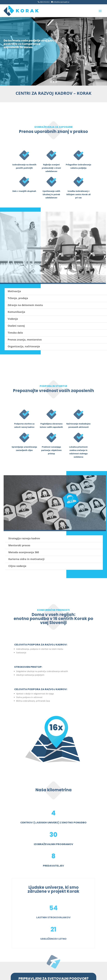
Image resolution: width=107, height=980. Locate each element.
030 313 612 (44, 2)
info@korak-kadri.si (61, 2)
